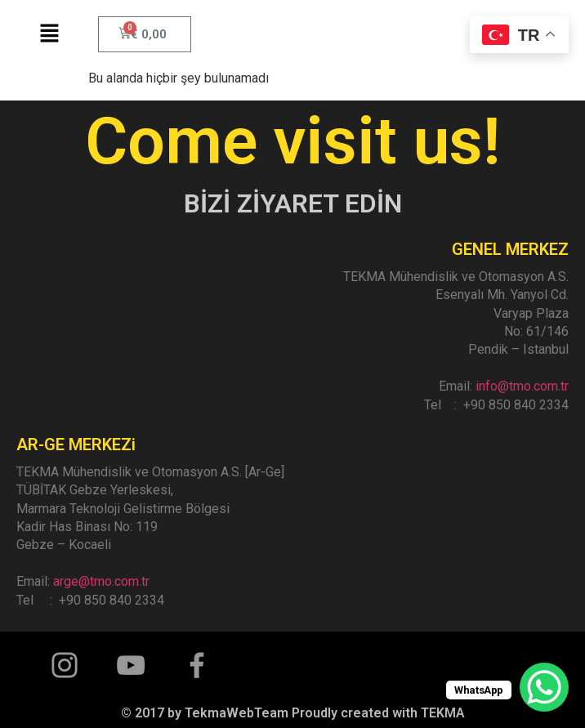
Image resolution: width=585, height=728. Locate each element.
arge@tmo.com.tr (101, 581)
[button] (49, 34)
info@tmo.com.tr (522, 386)
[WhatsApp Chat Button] (544, 687)
